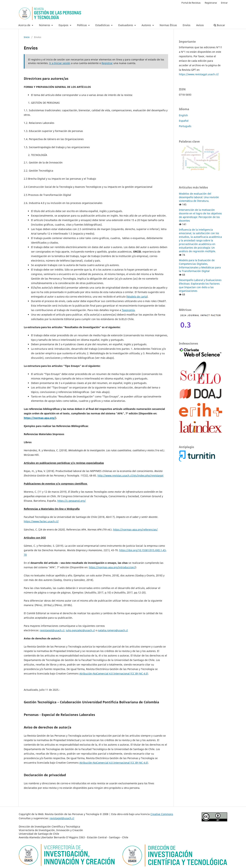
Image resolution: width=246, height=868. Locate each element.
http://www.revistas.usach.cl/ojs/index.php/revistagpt (130, 475)
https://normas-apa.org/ (39, 418)
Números (45, 25)
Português (185, 126)
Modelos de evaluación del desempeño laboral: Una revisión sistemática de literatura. (199, 197)
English (183, 115)
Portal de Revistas (191, 3)
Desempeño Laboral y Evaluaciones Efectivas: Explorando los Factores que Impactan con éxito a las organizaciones (200, 285)
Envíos (187, 25)
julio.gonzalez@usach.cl (80, 630)
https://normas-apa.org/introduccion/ (112, 567)
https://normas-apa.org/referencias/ (135, 529)
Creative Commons (162, 814)
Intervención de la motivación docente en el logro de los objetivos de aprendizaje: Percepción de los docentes (200, 215)
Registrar (107, 63)
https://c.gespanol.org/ (72, 501)
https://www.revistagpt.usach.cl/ (199, 74)
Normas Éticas (168, 25)
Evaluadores (126, 25)
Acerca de (25, 25)
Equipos (64, 25)
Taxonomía (128, 310)
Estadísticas (103, 25)
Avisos (200, 25)
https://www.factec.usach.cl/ (41, 521)
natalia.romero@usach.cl (113, 630)
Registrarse (211, 3)
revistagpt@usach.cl (52, 630)
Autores (147, 25)
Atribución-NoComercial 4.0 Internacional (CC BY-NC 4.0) (114, 674)
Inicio (27, 37)
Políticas (82, 25)
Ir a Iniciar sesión (60, 63)
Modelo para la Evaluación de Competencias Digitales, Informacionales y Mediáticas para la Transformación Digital (200, 266)
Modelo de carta (137, 297)
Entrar (224, 3)
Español (184, 121)
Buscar (219, 25)
